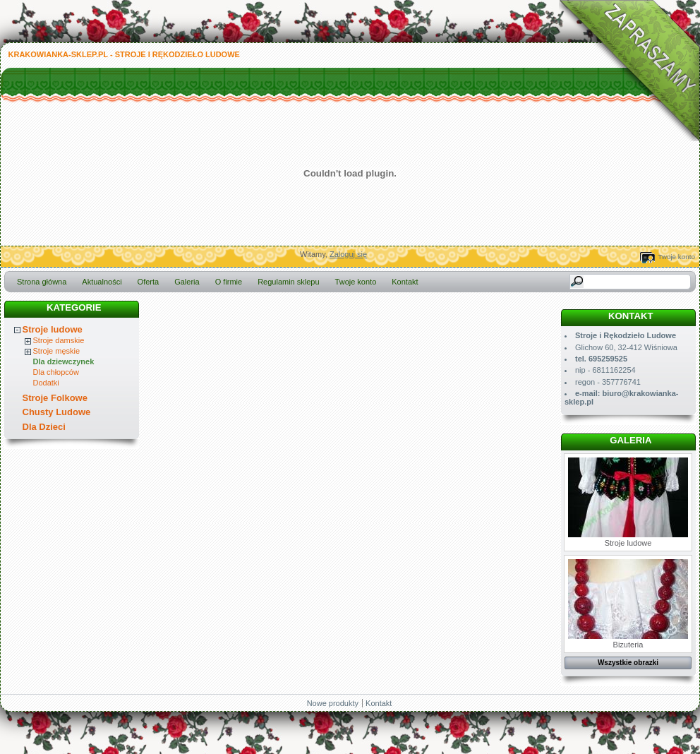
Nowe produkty (333, 703)
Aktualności (102, 282)
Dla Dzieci (44, 427)
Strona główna (42, 282)
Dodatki (46, 383)
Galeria (187, 282)
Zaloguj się (348, 254)
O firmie (229, 282)
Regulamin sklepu (288, 282)
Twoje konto (676, 257)
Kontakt (405, 282)
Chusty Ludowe (57, 412)
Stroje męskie (57, 351)
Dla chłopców (56, 372)
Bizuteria (628, 604)
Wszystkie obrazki (628, 663)
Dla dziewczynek (64, 361)
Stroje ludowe (53, 329)
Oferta (149, 282)
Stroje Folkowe (55, 398)
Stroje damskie (59, 340)
